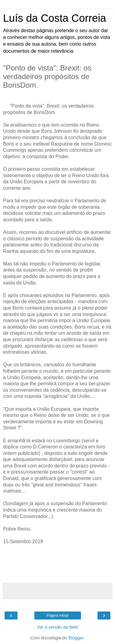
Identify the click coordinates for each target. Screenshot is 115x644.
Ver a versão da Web (57, 627)
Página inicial (57, 615)
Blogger (76, 638)
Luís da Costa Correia (55, 18)
